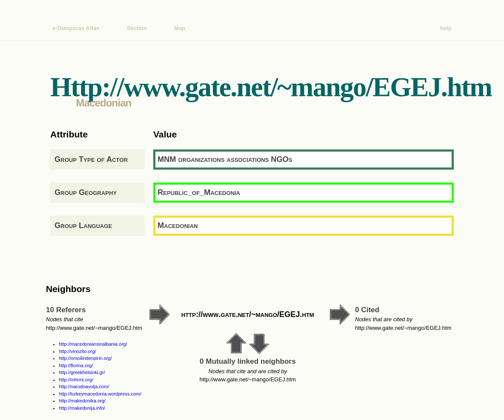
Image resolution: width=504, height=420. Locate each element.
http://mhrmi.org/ (76, 380)
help (446, 28)
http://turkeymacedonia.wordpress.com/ (100, 394)
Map (180, 28)
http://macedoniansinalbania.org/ (93, 344)
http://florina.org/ (76, 365)
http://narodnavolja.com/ (84, 387)
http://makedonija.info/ (82, 408)
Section (137, 28)
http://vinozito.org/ (77, 351)
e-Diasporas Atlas (76, 28)
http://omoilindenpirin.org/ (85, 358)
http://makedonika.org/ (82, 401)
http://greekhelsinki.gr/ (82, 372)
